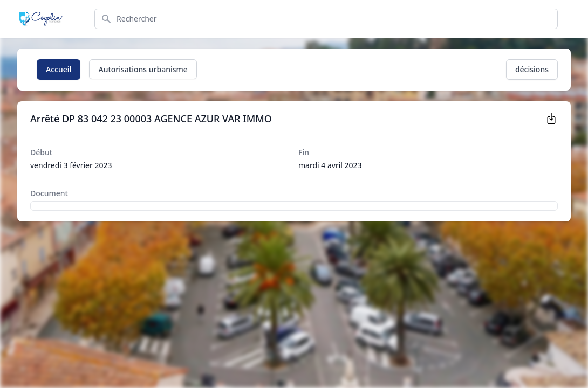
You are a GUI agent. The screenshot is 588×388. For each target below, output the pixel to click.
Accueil (59, 69)
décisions (532, 69)
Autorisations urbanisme (143, 69)
